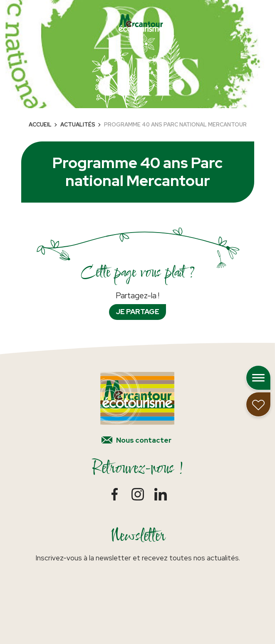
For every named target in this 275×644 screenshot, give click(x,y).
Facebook (115, 494)
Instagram (137, 494)
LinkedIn (160, 494)
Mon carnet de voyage (258, 404)
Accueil (40, 125)
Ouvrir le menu (258, 378)
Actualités (78, 125)
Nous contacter (144, 440)
